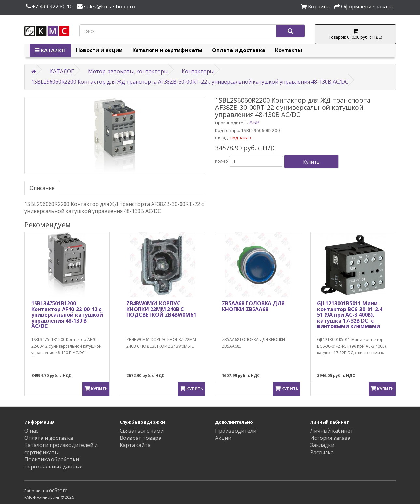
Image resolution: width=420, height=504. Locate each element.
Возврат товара (140, 438)
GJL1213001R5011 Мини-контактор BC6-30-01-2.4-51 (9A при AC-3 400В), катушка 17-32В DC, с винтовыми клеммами (351, 315)
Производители (236, 431)
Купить (311, 162)
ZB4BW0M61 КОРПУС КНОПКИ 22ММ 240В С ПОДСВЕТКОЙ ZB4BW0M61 (161, 309)
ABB (254, 122)
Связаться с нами (142, 431)
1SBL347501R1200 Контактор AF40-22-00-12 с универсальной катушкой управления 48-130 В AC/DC (67, 315)
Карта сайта (135, 445)
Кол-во (222, 161)
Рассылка (322, 452)
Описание (42, 188)
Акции (223, 438)
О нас (31, 431)
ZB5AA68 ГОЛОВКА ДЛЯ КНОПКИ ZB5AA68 (253, 306)
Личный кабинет (332, 431)
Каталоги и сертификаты (167, 50)
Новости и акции (99, 50)
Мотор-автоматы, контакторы (128, 71)
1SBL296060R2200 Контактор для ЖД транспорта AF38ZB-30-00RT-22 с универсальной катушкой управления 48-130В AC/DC (190, 82)
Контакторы (198, 71)
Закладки (322, 445)
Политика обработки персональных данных (53, 463)
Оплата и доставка (239, 50)
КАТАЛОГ (50, 50)
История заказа (330, 438)
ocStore (58, 490)
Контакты (289, 50)
